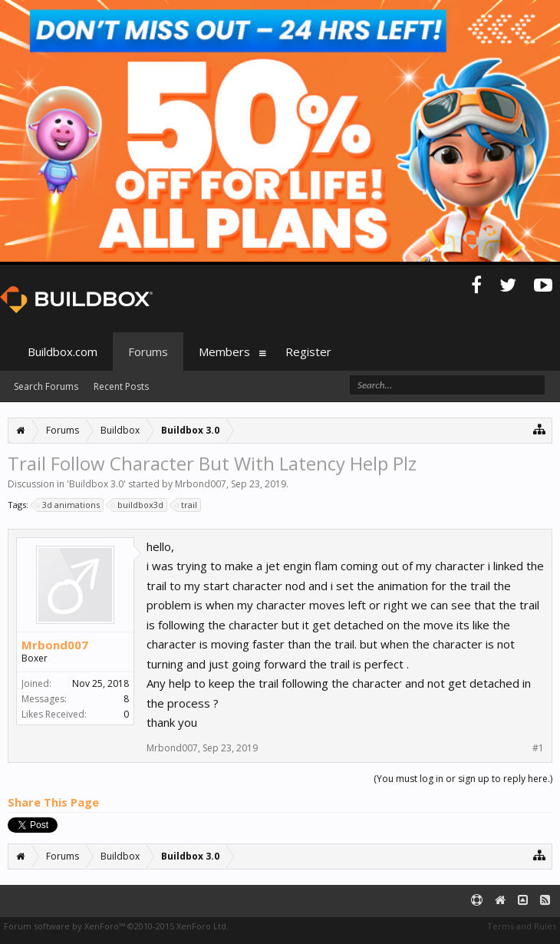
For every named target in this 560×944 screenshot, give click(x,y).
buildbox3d (138, 505)
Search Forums (46, 386)
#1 (538, 748)
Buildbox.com (63, 352)
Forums (148, 352)
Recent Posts (121, 386)
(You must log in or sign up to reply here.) (463, 779)
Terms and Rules (522, 926)
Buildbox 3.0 (96, 484)
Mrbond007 (201, 484)
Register (308, 352)
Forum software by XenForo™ (116, 926)
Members (224, 352)
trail (187, 505)
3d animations (69, 505)
